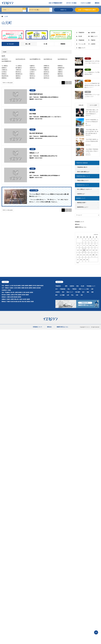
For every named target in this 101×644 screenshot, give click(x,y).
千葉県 (8, 302)
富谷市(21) (18, 72)
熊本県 (27, 288)
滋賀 (92, 292)
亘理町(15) (46, 66)
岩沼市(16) (46, 72)
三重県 (8, 297)
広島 (77, 295)
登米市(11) (32, 76)
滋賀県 (28, 299)
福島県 (20, 295)
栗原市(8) (60, 74)
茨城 (77, 286)
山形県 (12, 295)
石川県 (24, 292)
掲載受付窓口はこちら (81, 227)
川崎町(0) (60, 72)
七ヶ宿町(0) (5, 66)
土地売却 (93, 44)
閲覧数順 (63, 44)
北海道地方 (4, 290)
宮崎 (80, 289)
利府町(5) (60, 66)
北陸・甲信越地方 (6, 292)
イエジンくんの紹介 (86, 3)
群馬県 (28, 302)
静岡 (66, 286)
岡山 (72, 295)
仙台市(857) (5, 59)
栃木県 (20, 302)
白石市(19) (46, 76)
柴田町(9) (46, 74)
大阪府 (21, 299)
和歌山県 (16, 299)
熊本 (56, 295)
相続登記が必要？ (82, 203)
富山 (69, 289)
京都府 (8, 299)
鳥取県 (42, 286)
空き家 (80, 36)
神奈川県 (24, 302)
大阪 (82, 295)
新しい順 (28, 44)
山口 (61, 295)
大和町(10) (4, 70)
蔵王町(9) (32, 78)
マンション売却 (85, 289)
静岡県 (20, 297)
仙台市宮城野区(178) (35, 59)
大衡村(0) (46, 70)
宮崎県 (19, 288)
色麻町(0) (18, 78)
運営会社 (97, 3)
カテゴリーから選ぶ (71, 3)
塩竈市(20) (46, 68)
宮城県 (8, 295)
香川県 (34, 286)
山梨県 (16, 292)
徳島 (88, 292)
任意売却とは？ (81, 194)
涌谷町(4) (18, 76)
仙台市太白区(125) (20, 59)
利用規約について (79, 222)
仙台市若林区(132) (62, 59)
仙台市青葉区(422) (6, 61)
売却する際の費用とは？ (83, 172)
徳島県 (27, 286)
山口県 (11, 286)
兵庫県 (12, 299)
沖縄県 (23, 288)
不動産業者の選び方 (82, 167)
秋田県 (23, 295)
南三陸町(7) (19, 68)
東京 (63, 292)
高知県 (38, 286)
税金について (82, 48)
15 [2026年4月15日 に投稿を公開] (84, 250)
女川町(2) (4, 72)
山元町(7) (32, 72)
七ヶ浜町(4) (19, 66)
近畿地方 (4, 299)
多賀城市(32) (61, 68)
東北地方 (4, 295)
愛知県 (16, 297)
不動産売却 (81, 33)
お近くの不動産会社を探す (56, 3)
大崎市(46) (18, 70)
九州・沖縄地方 (5, 288)
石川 (56, 289)
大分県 (15, 288)
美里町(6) (4, 78)
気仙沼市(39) (5, 76)
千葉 (88, 286)
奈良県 (24, 299)
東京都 (16, 302)
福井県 (28, 292)
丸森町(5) (32, 66)
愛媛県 (30, 286)
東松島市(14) (19, 74)
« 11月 (77, 263)
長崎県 (34, 288)
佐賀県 (11, 288)
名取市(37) (32, 68)
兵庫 (92, 289)
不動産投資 (81, 40)
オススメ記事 (93, 105)
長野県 (31, 292)
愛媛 (63, 295)
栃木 (83, 292)
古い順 (45, 44)
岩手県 (16, 295)
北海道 (9, 290)
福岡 (79, 292)
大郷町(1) (60, 70)
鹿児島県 (39, 288)
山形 (68, 295)
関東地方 (4, 302)
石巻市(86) (60, 76)
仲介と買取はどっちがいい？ (84, 189)
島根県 (19, 286)
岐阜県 (12, 297)
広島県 (23, 286)
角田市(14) (46, 78)
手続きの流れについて (83, 180)
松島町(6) (32, 74)
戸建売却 (93, 40)
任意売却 (93, 33)
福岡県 (30, 288)
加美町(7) (4, 68)
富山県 (12, 292)
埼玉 (76, 292)
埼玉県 (12, 302)
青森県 (27, 295)
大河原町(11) (33, 70)
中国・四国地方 (5, 286)
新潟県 (20, 292)
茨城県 (32, 302)
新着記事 (81, 105)
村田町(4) (4, 74)
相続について (94, 36)
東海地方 (4, 297)
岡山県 (15, 286)
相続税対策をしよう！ (83, 207)
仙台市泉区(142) (48, 59)
